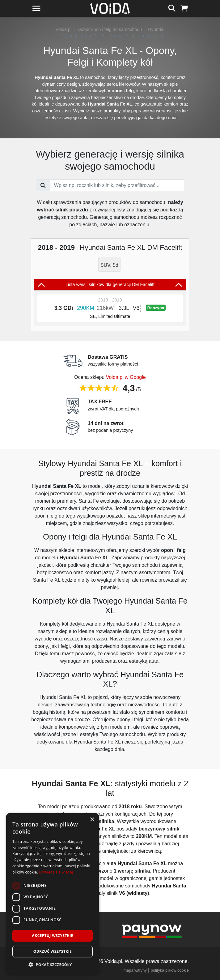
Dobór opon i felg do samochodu (110, 29)
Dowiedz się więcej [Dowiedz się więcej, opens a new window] (56, 872)
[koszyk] (184, 7)
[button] (53, 965)
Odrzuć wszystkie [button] (53, 951)
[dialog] (53, 893)
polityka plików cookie (170, 970)
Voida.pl (63, 29)
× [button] (92, 820)
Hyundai (156, 29)
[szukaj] (172, 7)
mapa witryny (135, 970)
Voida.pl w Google (126, 377)
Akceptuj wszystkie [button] (52, 936)
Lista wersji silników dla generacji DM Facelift (110, 285)
